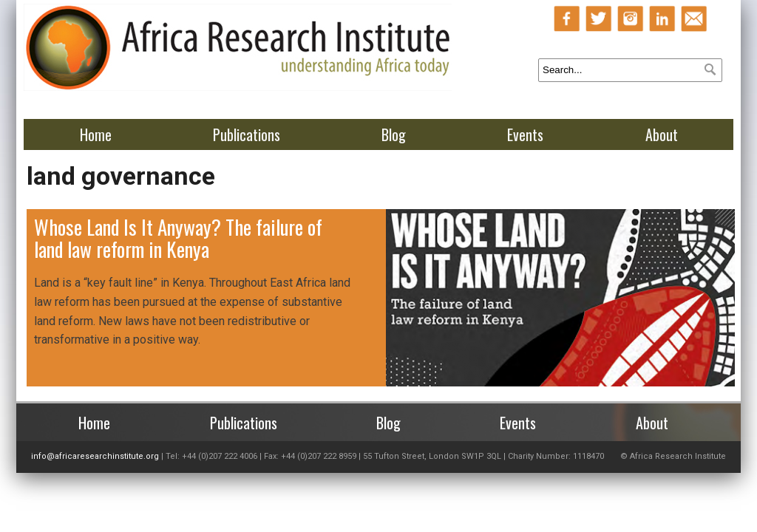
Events (525, 134)
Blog (394, 134)
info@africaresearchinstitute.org (95, 456)
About (662, 134)
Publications (247, 134)
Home (96, 134)
